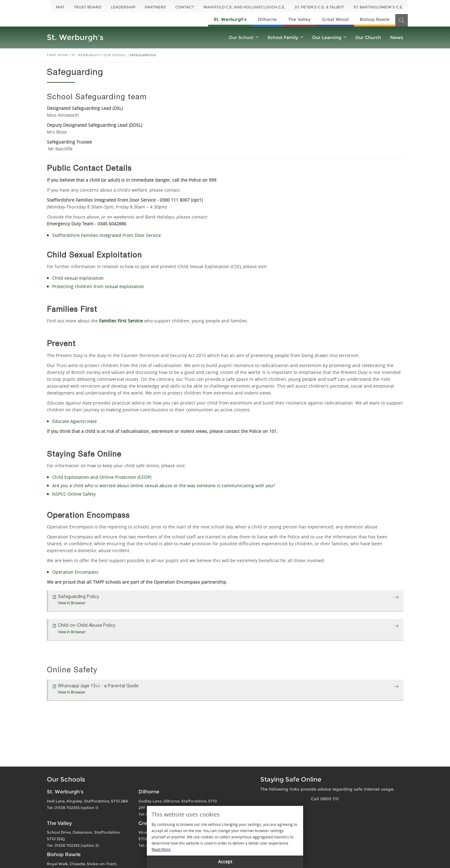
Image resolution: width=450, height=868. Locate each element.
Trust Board (87, 7)
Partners (155, 7)
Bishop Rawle (375, 19)
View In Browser (72, 603)
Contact (185, 7)
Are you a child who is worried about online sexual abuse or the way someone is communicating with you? (164, 485)
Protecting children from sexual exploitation (98, 286)
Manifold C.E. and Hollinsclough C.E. (244, 7)
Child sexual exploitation (78, 278)
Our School (243, 37)
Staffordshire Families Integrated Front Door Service (107, 235)
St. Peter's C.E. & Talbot (319, 7)
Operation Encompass (75, 572)
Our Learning (329, 37)
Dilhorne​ (267, 19)
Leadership (123, 7)
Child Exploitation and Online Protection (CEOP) (102, 477)
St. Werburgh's (230, 19)
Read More (161, 849)
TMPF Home (57, 55)
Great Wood (335, 19)
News (397, 37)
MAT (60, 7)
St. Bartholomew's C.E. (378, 7)
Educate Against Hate (75, 421)
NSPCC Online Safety (74, 494)
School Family (285, 37)
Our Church (368, 37)
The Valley (299, 19)
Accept (225, 862)
